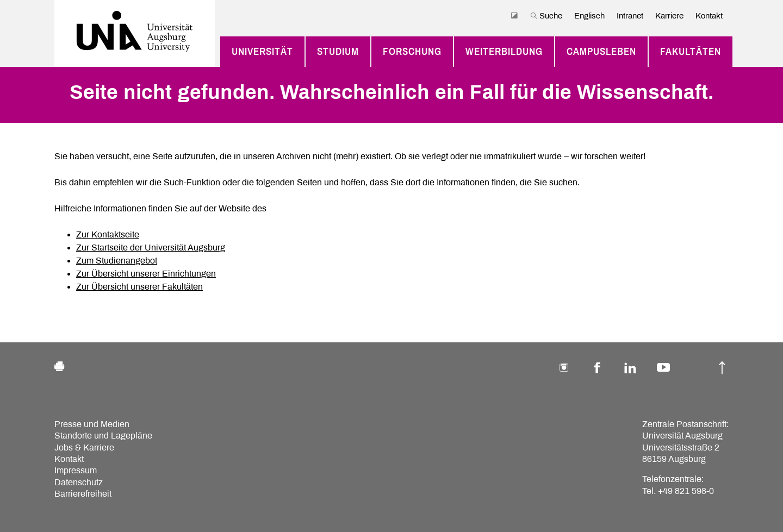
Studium (338, 52)
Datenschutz (79, 482)
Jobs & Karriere (84, 447)
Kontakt (709, 16)
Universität (262, 52)
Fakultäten (691, 52)
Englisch (589, 16)
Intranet (630, 16)
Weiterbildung (504, 52)
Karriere (669, 16)
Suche (546, 16)
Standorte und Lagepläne (103, 436)
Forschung (412, 52)
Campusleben (601, 52)
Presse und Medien (92, 424)
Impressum (76, 470)
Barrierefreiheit (83, 494)
